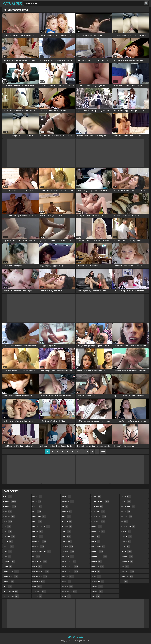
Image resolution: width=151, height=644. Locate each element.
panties (96, 526)
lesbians (68, 551)
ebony (37, 496)
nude (66, 596)
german (38, 546)
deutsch (9, 581)
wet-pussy (127, 571)
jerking (67, 511)
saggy (96, 576)
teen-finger (128, 506)
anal (7, 511)
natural (67, 586)
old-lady (97, 506)
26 (92, 451)
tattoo (126, 501)
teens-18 (126, 516)
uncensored (128, 526)
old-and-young (100, 501)
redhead (97, 566)
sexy (96, 596)
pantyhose (98, 531)
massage (68, 556)
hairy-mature (40, 571)
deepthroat (10, 576)
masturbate (69, 561)
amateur (10, 501)
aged (7, 496)
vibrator (126, 536)
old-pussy (98, 511)
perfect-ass (98, 546)
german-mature (42, 551)
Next (103, 451)
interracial (39, 591)
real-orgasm (99, 556)
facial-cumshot (41, 526)
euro (37, 511)
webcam (127, 556)
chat (7, 556)
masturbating (70, 566)
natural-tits (69, 591)
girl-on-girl (40, 561)
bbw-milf (9, 536)
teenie (125, 511)
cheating (9, 561)
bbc (7, 526)
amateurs (10, 506)
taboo (126, 496)
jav (65, 506)
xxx (124, 581)
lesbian (68, 546)
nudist (96, 496)
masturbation (70, 571)
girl (36, 556)
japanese (68, 501)
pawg (96, 541)
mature (68, 576)
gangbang (39, 541)
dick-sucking (11, 591)
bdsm (8, 541)
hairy (37, 566)
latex (66, 531)
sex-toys (97, 591)
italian (37, 596)
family (38, 531)
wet (125, 566)
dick (7, 586)
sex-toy (97, 586)
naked (67, 581)
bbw (7, 531)
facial (37, 521)
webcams (127, 561)
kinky (66, 516)
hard (37, 586)
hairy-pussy (40, 576)
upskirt (126, 531)
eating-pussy (11, 596)
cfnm (7, 551)
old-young (98, 521)
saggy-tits (98, 581)
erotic (37, 501)
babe (8, 521)
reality (96, 561)
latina (67, 541)
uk (124, 521)
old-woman (99, 516)
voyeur (126, 551)
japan (67, 496)
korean (67, 526)
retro (95, 571)
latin (66, 536)
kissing (67, 521)
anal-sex (9, 516)
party (95, 536)
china (8, 566)
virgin (125, 546)
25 (87, 451)
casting (8, 546)
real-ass (97, 551)
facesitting (39, 516)
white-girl (127, 576)
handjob (38, 581)
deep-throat (11, 571)
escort (37, 506)
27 (97, 451)
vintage (126, 541)
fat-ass (37, 536)
